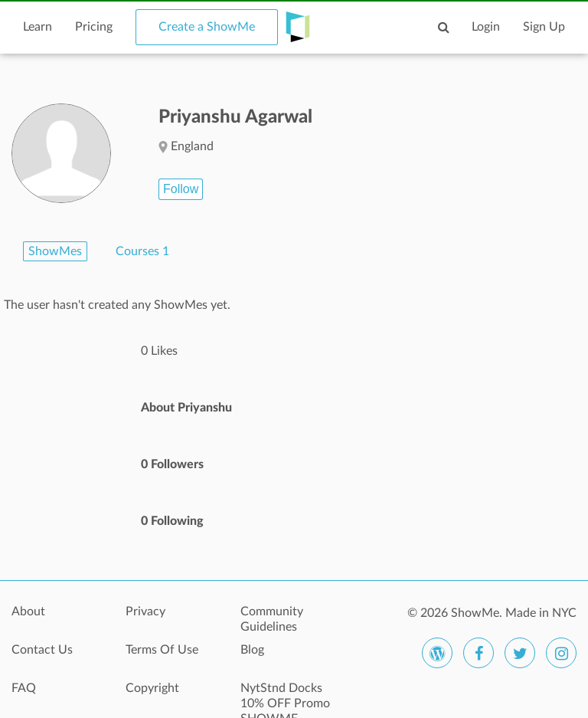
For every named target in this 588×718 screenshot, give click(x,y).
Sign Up (544, 27)
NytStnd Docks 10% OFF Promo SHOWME (285, 697)
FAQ (24, 688)
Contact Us (42, 650)
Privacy (145, 611)
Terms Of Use (162, 650)
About (28, 611)
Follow (181, 189)
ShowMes (55, 251)
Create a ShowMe (207, 27)
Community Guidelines (272, 619)
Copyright (152, 688)
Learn (38, 27)
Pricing (94, 27)
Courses (142, 251)
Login (486, 27)
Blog (252, 650)
